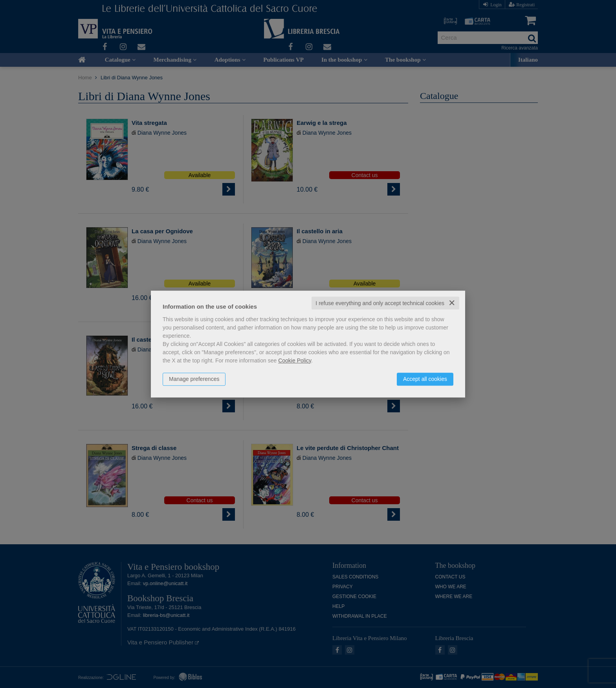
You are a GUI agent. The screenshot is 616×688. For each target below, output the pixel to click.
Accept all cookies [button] (425, 379)
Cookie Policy (295, 360)
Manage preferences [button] (194, 379)
